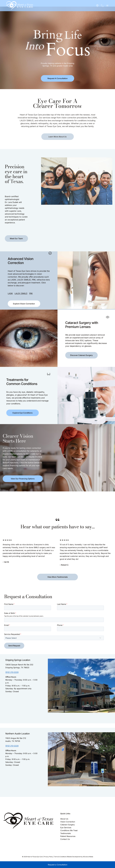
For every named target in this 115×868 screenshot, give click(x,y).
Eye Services (66, 828)
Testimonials (66, 833)
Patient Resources (68, 836)
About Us (64, 819)
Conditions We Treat (69, 830)
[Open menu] (107, 6)
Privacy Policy (48, 857)
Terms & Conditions (60, 857)
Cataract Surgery (67, 825)
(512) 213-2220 (12, 672)
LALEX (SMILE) (20, 290)
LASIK (9, 290)
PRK (29, 290)
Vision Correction (68, 822)
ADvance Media (88, 857)
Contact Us (65, 839)
